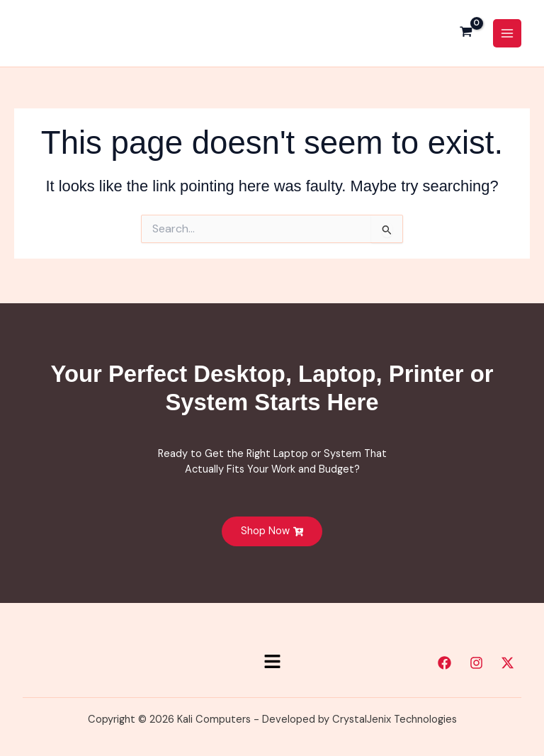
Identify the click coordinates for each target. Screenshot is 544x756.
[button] (272, 662)
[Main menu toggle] (507, 35)
